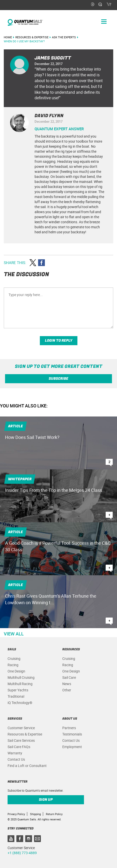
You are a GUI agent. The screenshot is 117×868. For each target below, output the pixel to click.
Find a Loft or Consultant (27, 766)
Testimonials (72, 734)
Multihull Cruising (21, 677)
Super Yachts (18, 690)
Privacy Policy (16, 814)
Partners (69, 728)
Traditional (16, 696)
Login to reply (59, 341)
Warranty (15, 753)
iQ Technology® (20, 703)
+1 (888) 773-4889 (22, 853)
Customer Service (21, 728)
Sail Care (69, 677)
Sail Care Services (21, 740)
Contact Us (16, 759)
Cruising (14, 658)
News (67, 684)
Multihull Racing (20, 684)
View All (14, 634)
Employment (72, 747)
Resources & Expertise (25, 734)
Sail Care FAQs (19, 747)
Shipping (35, 814)
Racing (13, 665)
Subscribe (58, 379)
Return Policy (54, 814)
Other (67, 690)
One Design (16, 671)
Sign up (46, 800)
